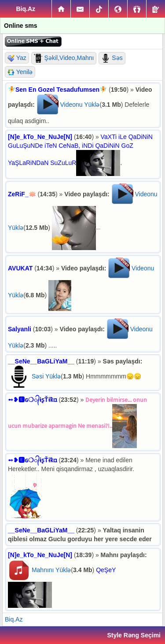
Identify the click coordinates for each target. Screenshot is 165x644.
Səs (112, 58)
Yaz (17, 58)
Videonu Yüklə (80, 105)
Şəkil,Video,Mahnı (64, 58)
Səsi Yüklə (46, 376)
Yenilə (20, 72)
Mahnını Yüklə (51, 570)
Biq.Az (14, 619)
